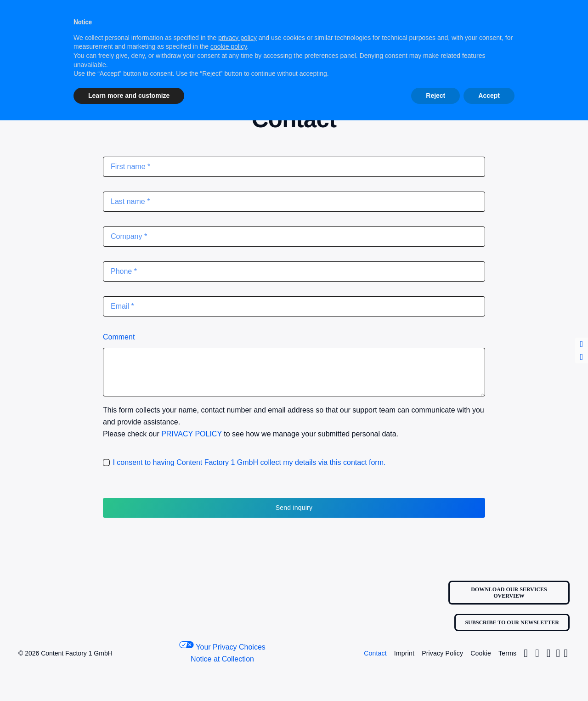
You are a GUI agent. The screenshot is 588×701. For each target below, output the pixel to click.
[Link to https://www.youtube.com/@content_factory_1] (566, 653)
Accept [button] (489, 96)
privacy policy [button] (237, 38)
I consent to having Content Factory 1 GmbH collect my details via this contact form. (249, 462)
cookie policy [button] (229, 46)
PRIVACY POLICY (192, 434)
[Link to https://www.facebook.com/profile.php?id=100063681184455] (549, 653)
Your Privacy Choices (222, 646)
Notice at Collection (222, 659)
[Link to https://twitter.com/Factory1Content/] (537, 653)
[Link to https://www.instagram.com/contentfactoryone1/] (526, 653)
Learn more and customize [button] (129, 96)
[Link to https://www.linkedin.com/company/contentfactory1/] (558, 653)
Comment (119, 337)
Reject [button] (435, 96)
